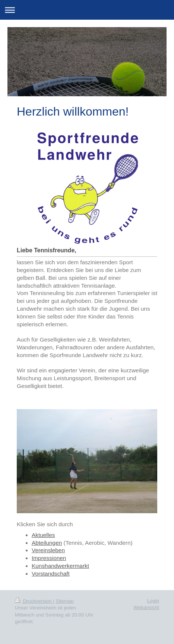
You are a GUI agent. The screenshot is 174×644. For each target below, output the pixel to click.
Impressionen (49, 558)
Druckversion (34, 601)
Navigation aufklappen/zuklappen (87, 10)
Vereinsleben (48, 550)
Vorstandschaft (51, 574)
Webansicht (146, 607)
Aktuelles (43, 535)
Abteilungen (47, 543)
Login (153, 601)
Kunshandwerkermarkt (60, 566)
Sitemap (64, 601)
